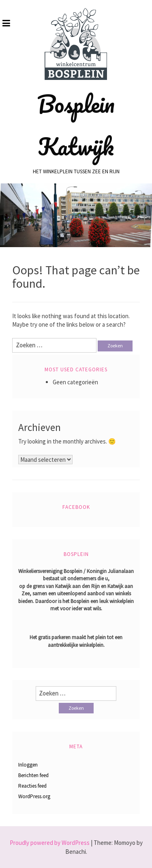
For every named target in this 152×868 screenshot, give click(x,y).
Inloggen (28, 765)
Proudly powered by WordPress (50, 843)
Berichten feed (33, 775)
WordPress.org (34, 796)
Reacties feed (32, 786)
